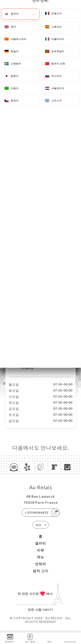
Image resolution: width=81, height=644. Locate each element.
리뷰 (41, 555)
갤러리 (40, 548)
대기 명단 (30, 638)
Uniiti (48, 614)
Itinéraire (70, 638)
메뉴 (41, 561)
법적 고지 (41, 575)
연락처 (40, 568)
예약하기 (10, 638)
